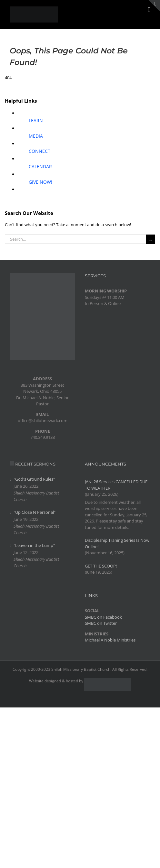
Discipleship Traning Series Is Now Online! (117, 543)
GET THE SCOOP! (101, 566)
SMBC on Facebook (103, 617)
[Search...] (75, 239)
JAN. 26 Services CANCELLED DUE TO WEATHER (116, 485)
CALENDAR (40, 166)
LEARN (36, 120)
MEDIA (36, 136)
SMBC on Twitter (101, 623)
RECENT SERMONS (35, 464)
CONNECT (40, 151)
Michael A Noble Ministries (110, 640)
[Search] (150, 239)
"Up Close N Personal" (35, 512)
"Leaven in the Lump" (34, 545)
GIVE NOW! (40, 182)
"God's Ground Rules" (34, 479)
